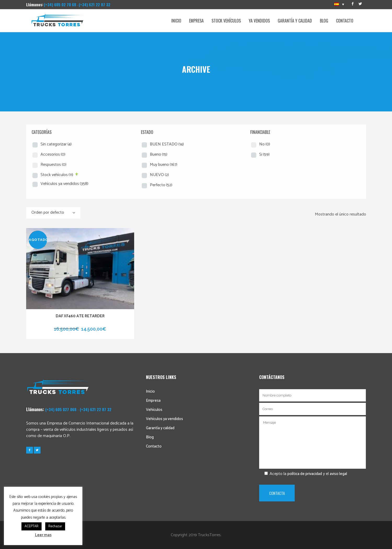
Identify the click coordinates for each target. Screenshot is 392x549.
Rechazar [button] (55, 526)
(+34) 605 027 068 (61, 409)
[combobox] (53, 213)
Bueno (159, 154)
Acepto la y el (303, 474)
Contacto (154, 446)
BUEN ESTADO (167, 144)
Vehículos (154, 410)
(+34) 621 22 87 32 (95, 4)
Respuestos (53, 165)
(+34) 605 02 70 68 (60, 4)
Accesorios (53, 154)
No (265, 144)
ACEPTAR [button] (32, 526)
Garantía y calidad (160, 428)
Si (264, 154)
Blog (150, 437)
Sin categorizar (56, 144)
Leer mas (43, 535)
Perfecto (161, 185)
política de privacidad (305, 474)
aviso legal (338, 474)
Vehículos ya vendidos (64, 184)
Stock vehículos (57, 175)
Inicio (150, 391)
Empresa (153, 401)
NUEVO (159, 175)
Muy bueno (164, 165)
